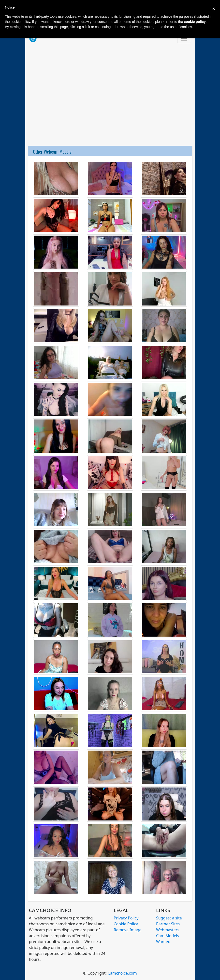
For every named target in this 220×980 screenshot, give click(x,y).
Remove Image (128, 930)
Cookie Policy (126, 924)
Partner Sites (168, 924)
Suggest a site (169, 918)
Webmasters (168, 930)
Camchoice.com (122, 973)
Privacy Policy (126, 918)
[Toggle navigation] (184, 38)
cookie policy (195, 22)
